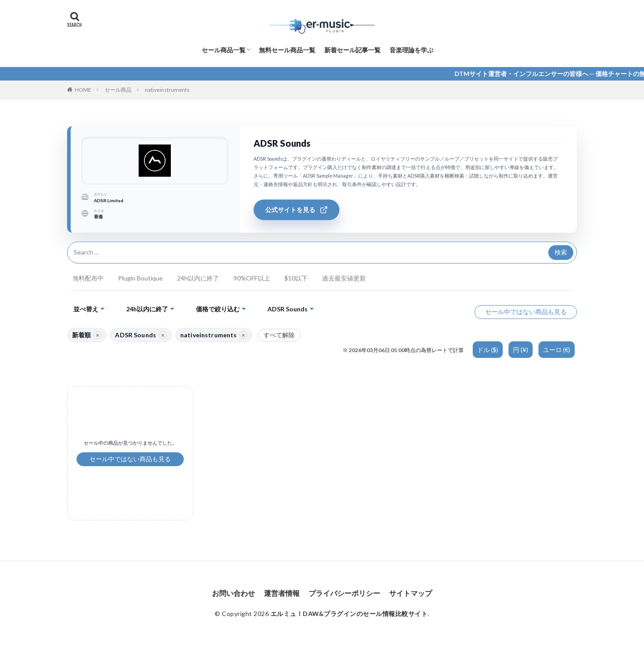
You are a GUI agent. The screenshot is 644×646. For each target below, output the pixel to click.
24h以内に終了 (198, 278)
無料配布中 (88, 278)
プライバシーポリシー (344, 593)
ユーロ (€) (557, 350)
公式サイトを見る (297, 210)
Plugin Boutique (140, 278)
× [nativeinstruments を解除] (243, 334)
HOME (83, 89)
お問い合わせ (233, 593)
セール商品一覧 (224, 50)
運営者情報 (282, 593)
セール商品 (118, 90)
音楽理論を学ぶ (411, 50)
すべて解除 (279, 335)
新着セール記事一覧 (352, 50)
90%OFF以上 (252, 278)
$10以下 (296, 278)
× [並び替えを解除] (97, 334)
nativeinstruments (167, 90)
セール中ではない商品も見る (526, 312)
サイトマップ (411, 593)
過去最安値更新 (344, 278)
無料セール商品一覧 (287, 50)
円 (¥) (521, 350)
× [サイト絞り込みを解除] (163, 334)
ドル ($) (488, 350)
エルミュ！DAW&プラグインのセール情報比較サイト (349, 614)
